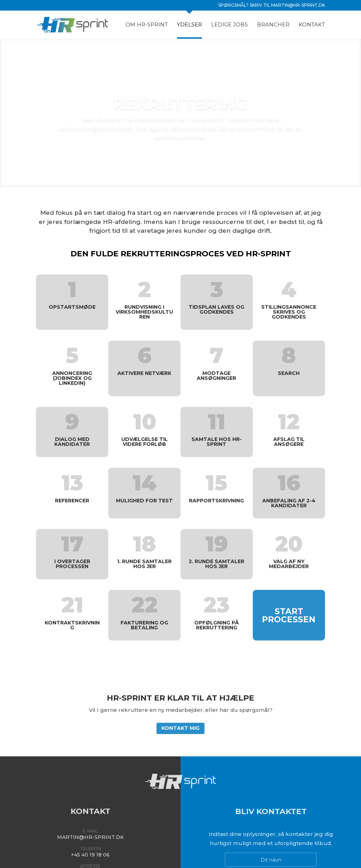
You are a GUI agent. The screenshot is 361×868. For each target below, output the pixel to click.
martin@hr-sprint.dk (298, 5)
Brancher (273, 25)
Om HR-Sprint (147, 25)
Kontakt (312, 25)
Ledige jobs (230, 25)
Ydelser (189, 25)
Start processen (289, 610)
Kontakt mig (180, 724)
